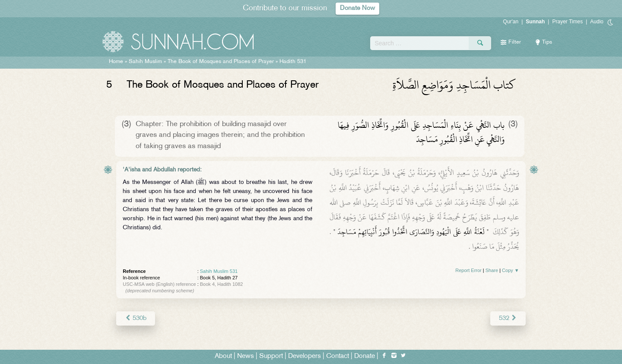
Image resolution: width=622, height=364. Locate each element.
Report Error (468, 270)
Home (116, 62)
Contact (338, 356)
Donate (365, 356)
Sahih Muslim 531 (219, 271)
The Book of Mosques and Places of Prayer (221, 62)
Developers (305, 356)
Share (492, 270)
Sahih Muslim (145, 62)
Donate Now (358, 8)
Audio (597, 22)
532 (508, 318)
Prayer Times (567, 22)
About (223, 356)
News (246, 356)
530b (135, 318)
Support (271, 356)
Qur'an (511, 22)
